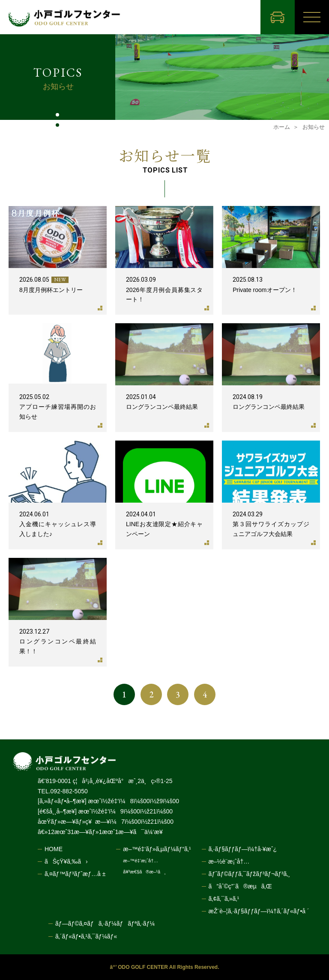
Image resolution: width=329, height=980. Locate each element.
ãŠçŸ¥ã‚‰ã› (66, 861)
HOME (54, 849)
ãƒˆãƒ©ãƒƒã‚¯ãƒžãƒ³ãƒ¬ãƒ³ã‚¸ (249, 874)
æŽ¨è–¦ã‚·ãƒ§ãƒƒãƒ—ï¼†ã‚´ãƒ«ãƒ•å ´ (259, 911)
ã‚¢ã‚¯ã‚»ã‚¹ (224, 899)
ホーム (282, 127)
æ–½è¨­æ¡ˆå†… (229, 861)
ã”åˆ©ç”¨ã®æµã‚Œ (240, 886)
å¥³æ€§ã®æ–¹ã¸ (144, 872)
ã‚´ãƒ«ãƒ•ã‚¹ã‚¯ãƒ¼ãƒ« (86, 936)
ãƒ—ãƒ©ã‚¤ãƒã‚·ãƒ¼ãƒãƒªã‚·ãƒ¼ (105, 923)
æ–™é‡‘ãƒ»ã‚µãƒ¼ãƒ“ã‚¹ (157, 849)
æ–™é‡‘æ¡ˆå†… (141, 861)
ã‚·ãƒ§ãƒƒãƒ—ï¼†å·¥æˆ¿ (243, 849)
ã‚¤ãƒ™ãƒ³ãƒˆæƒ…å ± (75, 874)
